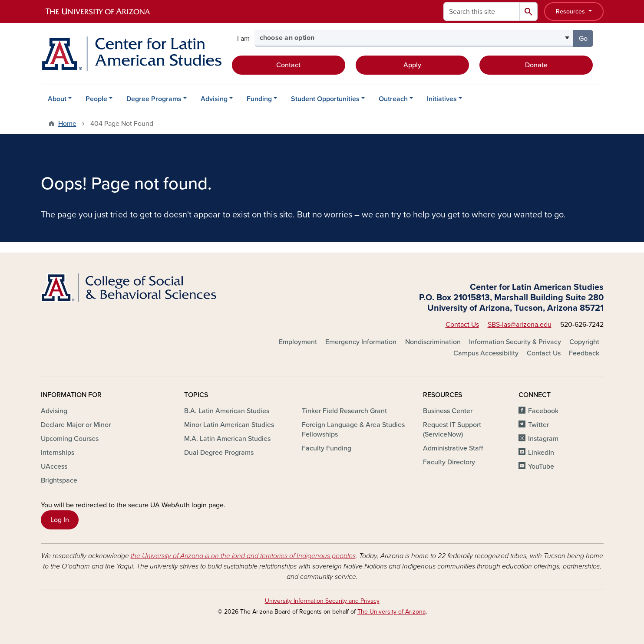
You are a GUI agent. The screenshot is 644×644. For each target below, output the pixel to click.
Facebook (543, 411)
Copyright (584, 342)
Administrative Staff (453, 448)
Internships (58, 453)
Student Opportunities (325, 99)
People (96, 99)
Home (67, 124)
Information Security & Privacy (515, 342)
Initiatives (442, 99)
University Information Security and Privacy (322, 601)
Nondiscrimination (433, 342)
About (57, 99)
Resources (571, 11)
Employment (298, 342)
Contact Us (462, 325)
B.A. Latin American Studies (227, 411)
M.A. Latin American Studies (227, 439)
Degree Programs (154, 99)
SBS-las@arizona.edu (520, 325)
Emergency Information (361, 342)
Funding (259, 99)
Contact (288, 65)
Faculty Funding (327, 448)
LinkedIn (541, 453)
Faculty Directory (449, 462)
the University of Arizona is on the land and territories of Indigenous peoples (243, 556)
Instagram (543, 439)
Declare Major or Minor (76, 425)
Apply (412, 65)
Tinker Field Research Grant (344, 411)
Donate (536, 65)
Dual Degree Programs (219, 453)
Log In (60, 520)
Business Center (448, 411)
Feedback (584, 353)
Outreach (393, 99)
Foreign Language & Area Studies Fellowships (353, 430)
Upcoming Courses (70, 439)
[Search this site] (482, 11)
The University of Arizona (391, 612)
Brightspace (59, 480)
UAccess (54, 467)
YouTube (541, 467)
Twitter (538, 425)
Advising (214, 99)
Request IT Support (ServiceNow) (452, 430)
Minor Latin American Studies (229, 425)
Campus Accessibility (486, 353)
